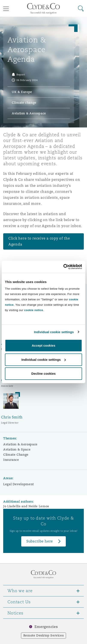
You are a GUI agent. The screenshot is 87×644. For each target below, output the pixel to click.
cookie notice (34, 310)
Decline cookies (43, 374)
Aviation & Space (17, 449)
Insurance (11, 460)
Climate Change (16, 455)
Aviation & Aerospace (20, 444)
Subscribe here (40, 541)
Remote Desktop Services (44, 635)
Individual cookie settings (54, 332)
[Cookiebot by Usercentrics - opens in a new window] (63, 267)
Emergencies (46, 627)
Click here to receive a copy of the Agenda (39, 241)
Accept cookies (43, 345)
